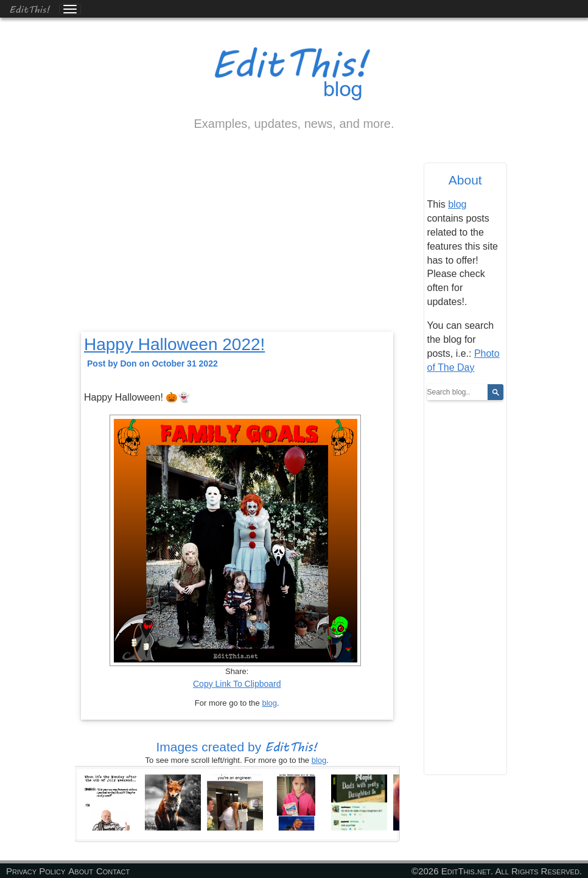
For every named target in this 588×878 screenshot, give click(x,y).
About (81, 871)
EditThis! (30, 9)
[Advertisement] (237, 242)
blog (269, 703)
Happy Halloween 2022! (174, 344)
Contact (113, 871)
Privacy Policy (36, 871)
